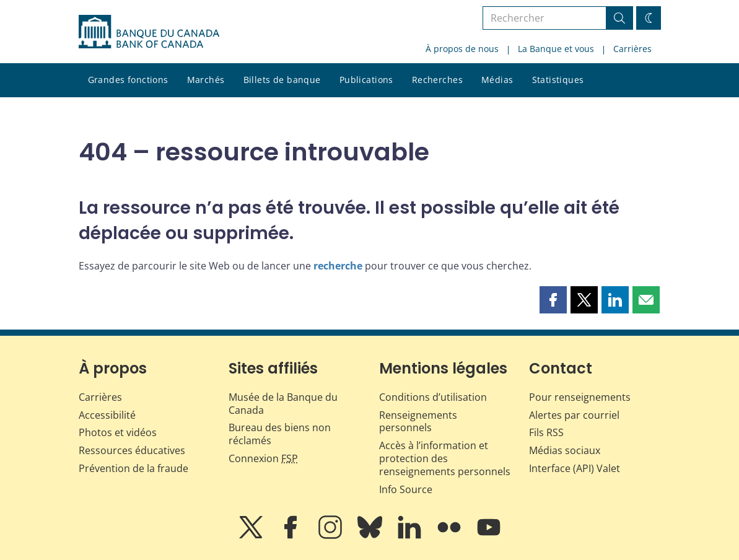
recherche (338, 266)
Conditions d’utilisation (433, 397)
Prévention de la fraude (133, 468)
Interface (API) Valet (575, 468)
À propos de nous (462, 49)
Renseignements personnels (418, 422)
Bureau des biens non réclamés (280, 434)
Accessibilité (107, 415)
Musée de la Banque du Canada (283, 404)
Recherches (437, 80)
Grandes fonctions (128, 80)
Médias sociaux (565, 450)
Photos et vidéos (118, 432)
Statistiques (558, 80)
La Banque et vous (556, 49)
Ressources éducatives (132, 450)
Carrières (632, 49)
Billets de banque (282, 80)
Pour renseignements (580, 397)
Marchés (206, 80)
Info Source (406, 489)
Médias (497, 80)
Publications (366, 80)
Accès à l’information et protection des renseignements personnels (445, 458)
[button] (553, 300)
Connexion (263, 458)
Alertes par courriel (574, 415)
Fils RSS (546, 432)
